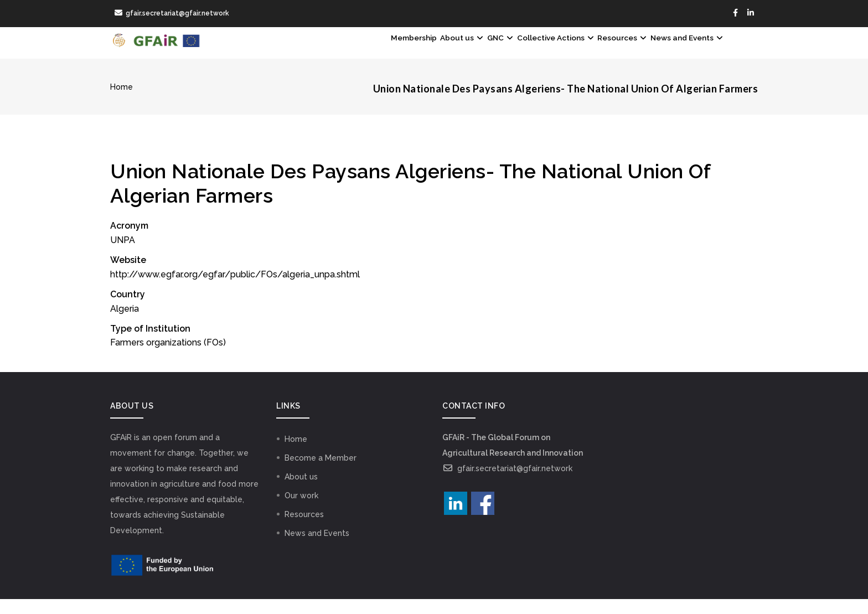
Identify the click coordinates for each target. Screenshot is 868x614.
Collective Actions (512, 50)
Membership (327, 50)
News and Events (678, 50)
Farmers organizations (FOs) (168, 358)
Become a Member (321, 473)
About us (390, 50)
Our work (301, 510)
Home (122, 102)
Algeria (125, 324)
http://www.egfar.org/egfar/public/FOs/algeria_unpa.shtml (235, 289)
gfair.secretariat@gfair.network (507, 483)
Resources (596, 50)
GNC (441, 50)
